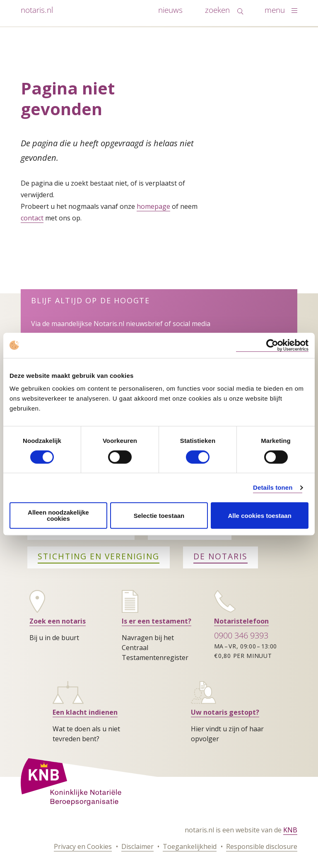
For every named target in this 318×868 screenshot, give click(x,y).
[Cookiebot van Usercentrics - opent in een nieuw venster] (272, 345)
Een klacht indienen (85, 712)
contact (32, 218)
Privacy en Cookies (83, 846)
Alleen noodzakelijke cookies (58, 515)
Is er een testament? (157, 621)
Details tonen (273, 487)
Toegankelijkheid (190, 846)
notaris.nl (37, 10)
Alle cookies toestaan (259, 516)
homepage (153, 206)
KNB (290, 830)
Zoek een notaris (58, 621)
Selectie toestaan (159, 516)
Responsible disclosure (262, 846)
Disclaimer (137, 846)
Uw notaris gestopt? (225, 712)
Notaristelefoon (241, 621)
